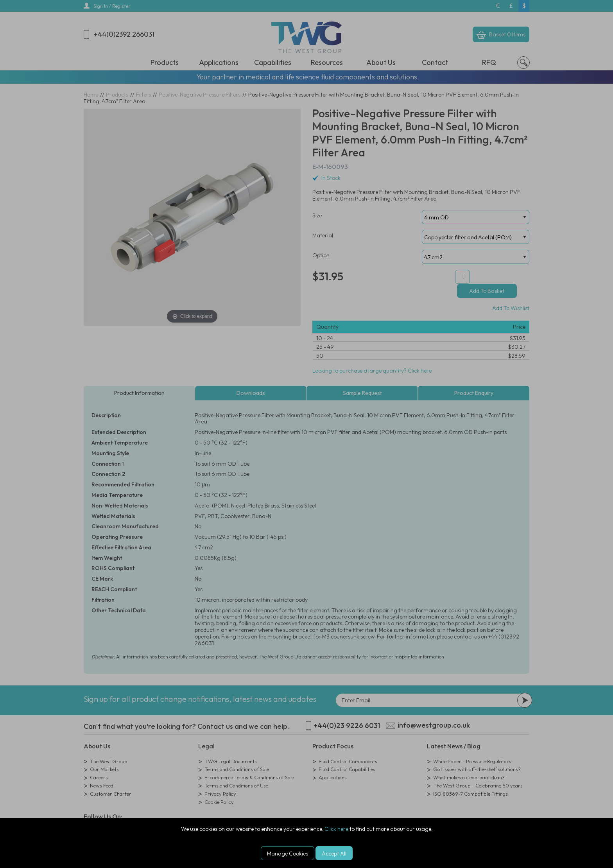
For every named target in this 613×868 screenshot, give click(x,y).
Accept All (334, 854)
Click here (336, 829)
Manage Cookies (288, 854)
